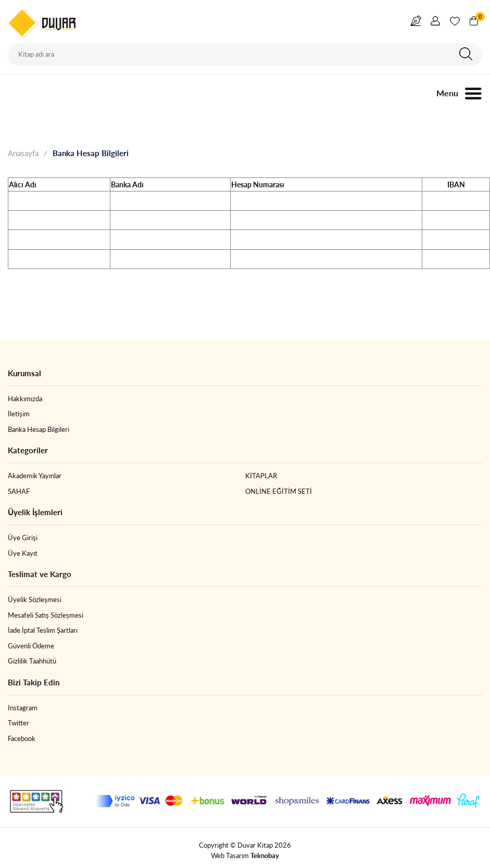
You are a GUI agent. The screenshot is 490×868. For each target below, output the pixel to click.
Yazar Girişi (416, 23)
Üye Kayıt (23, 553)
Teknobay (265, 856)
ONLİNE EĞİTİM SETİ (279, 491)
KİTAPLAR (261, 476)
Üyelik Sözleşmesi (35, 599)
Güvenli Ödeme (31, 646)
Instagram (23, 708)
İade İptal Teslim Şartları (43, 630)
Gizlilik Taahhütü (32, 661)
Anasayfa (23, 153)
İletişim (19, 414)
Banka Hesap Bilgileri (91, 153)
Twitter (18, 723)
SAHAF (19, 491)
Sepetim (479, 18)
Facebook (22, 738)
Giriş (435, 23)
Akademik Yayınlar (35, 476)
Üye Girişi (23, 538)
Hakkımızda (25, 399)
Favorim (455, 23)
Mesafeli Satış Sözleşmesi (46, 615)
